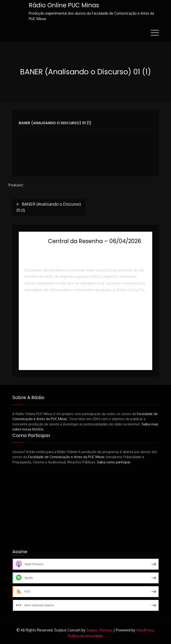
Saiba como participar (113, 462)
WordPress (145, 630)
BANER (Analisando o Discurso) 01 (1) (55, 123)
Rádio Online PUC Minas (64, 5)
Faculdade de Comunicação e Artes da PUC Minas (66, 457)
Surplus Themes (99, 630)
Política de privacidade (85, 636)
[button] (85, 310)
